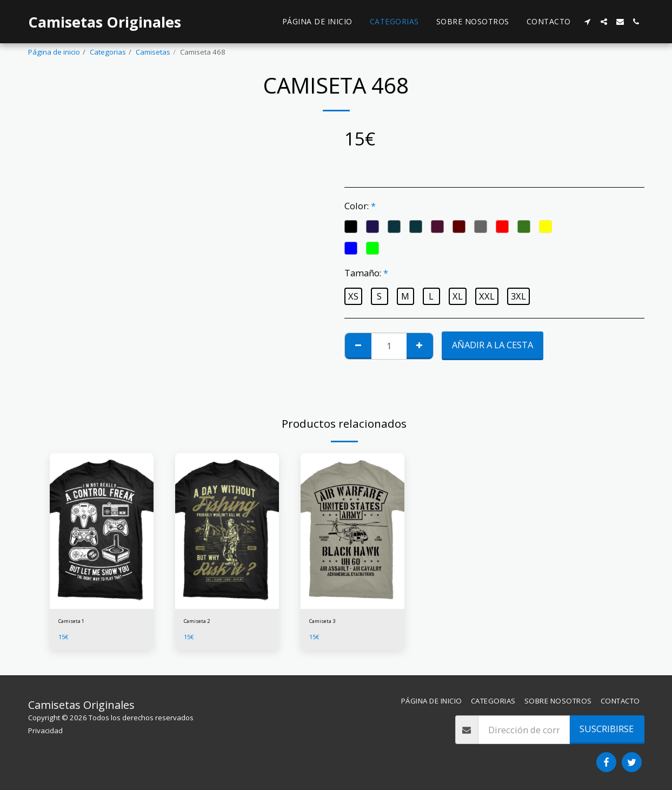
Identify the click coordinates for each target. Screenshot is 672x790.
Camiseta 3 (328, 622)
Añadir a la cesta (493, 345)
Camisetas (153, 52)
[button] (588, 22)
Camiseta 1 (77, 622)
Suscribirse (607, 729)
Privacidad (45, 731)
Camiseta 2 (202, 622)
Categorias (108, 52)
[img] (102, 531)
